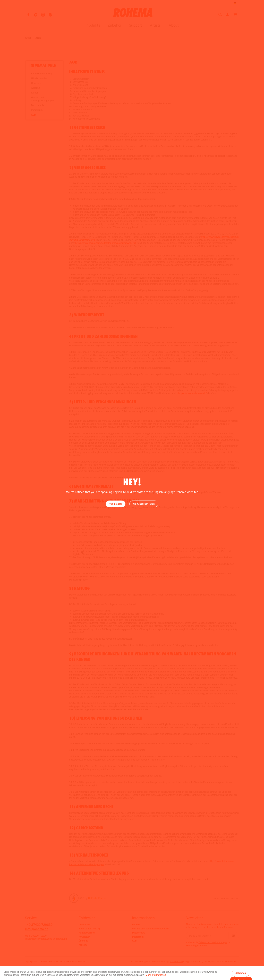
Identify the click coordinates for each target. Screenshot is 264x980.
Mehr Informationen (156, 975)
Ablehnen (241, 973)
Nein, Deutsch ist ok (144, 504)
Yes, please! (116, 504)
